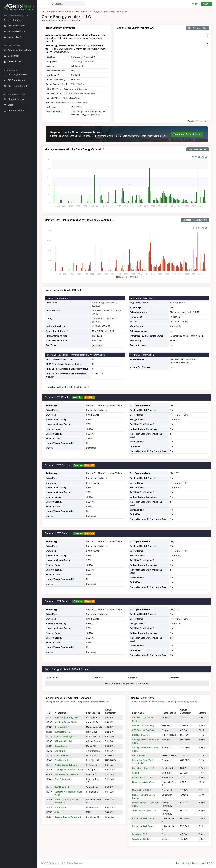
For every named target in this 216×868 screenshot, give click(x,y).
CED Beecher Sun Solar (144, 730)
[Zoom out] (208, 40)
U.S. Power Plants (56, 12)
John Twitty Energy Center (67, 718)
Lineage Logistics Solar (144, 782)
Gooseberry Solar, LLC (143, 768)
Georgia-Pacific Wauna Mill (68, 817)
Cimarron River (62, 756)
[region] (19, 439)
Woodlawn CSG (140, 834)
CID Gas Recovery (141, 735)
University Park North (143, 818)
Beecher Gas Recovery (143, 725)
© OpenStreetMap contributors (198, 121)
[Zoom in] (208, 36)
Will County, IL (82, 12)
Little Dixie (60, 751)
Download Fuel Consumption (195, 220)
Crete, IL (96, 12)
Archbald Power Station (66, 722)
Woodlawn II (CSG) (141, 839)
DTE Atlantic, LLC (63, 741)
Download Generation (198, 149)
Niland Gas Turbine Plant (67, 774)
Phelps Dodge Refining (66, 765)
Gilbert (58, 812)
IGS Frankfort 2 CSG (142, 778)
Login (195, 4)
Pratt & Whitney (62, 779)
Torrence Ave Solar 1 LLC (144, 811)
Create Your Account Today (187, 134)
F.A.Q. (210, 863)
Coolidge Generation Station (69, 770)
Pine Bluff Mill (61, 760)
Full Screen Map (196, 28)
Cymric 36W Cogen (64, 737)
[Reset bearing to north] (208, 44)
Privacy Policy (182, 863)
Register (207, 4)
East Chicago (139, 755)
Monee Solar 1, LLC (142, 790)
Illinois (70, 12)
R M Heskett (61, 808)
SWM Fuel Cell (62, 787)
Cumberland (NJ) (63, 732)
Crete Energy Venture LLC (83, 62)
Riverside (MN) (62, 727)
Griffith (136, 773)
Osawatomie (61, 746)
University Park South (143, 826)
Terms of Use (198, 863)
